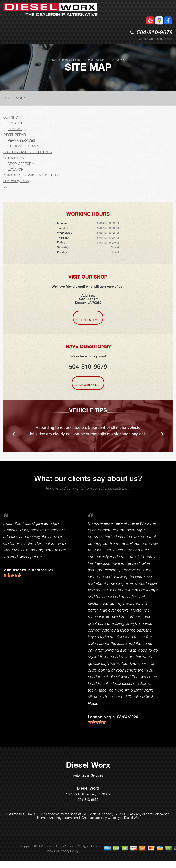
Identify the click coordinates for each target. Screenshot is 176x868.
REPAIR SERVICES (21, 140)
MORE (8, 187)
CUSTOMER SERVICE (24, 146)
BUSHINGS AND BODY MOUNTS (28, 152)
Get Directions (88, 320)
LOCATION (16, 123)
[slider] (12, 575)
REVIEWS (15, 129)
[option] (88, 426)
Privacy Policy (69, 851)
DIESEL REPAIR (15, 135)
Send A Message (88, 385)
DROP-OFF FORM (21, 164)
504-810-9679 (155, 32)
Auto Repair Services (88, 775)
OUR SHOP (12, 117)
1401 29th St (85, 60)
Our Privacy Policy (16, 181)
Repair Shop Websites (60, 846)
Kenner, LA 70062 (110, 60)
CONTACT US (13, 158)
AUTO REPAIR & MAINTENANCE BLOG (32, 175)
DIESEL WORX (14, 98)
